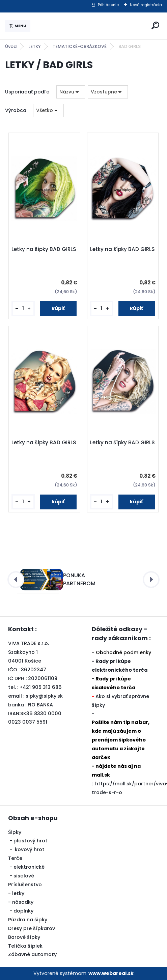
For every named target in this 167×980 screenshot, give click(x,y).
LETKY (35, 46)
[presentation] (16, 580)
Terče (15, 858)
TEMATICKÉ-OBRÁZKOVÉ (80, 46)
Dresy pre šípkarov (32, 928)
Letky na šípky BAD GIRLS (44, 249)
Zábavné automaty (32, 954)
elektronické (29, 867)
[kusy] (23, 309)
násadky (23, 902)
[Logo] (90, 26)
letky (18, 893)
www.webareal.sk (111, 973)
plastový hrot (31, 841)
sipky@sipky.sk (44, 696)
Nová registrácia (146, 5)
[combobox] (71, 92)
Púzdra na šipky (28, 920)
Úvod (11, 46)
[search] (155, 25)
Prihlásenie (108, 5)
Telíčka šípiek (25, 946)
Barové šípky (24, 937)
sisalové (24, 876)
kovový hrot (30, 849)
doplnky (23, 911)
